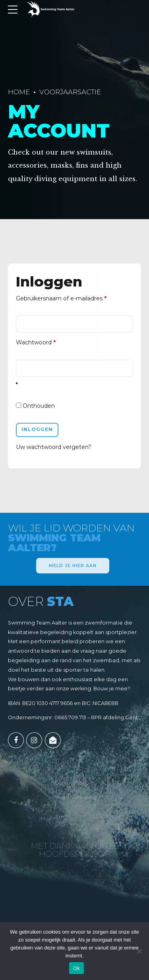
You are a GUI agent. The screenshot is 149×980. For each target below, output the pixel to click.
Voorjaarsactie (70, 92)
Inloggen (38, 431)
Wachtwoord (45, 343)
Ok (76, 968)
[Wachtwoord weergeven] (17, 385)
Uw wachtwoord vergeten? (54, 449)
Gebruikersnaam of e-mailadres (71, 298)
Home (19, 92)
